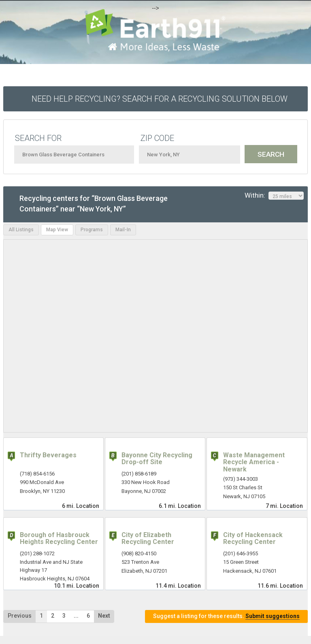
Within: (274, 196)
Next (104, 616)
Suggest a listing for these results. (226, 616)
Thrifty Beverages (48, 455)
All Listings (21, 230)
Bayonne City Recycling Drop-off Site (157, 459)
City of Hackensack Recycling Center (253, 538)
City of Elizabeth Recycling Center (148, 538)
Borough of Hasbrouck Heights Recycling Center (59, 538)
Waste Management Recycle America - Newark (254, 462)
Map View (57, 230)
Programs (92, 230)
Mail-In (123, 230)
